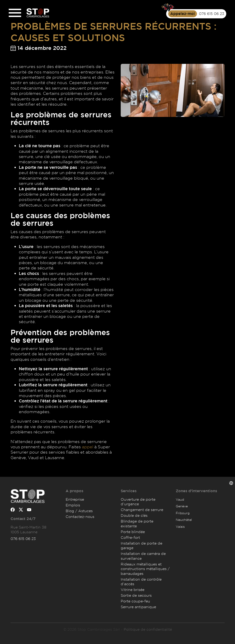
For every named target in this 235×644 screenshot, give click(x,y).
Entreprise (75, 499)
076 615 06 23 (23, 539)
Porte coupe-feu (135, 601)
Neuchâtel (184, 520)
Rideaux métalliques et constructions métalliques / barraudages (145, 569)
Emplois (73, 505)
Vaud (180, 499)
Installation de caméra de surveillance (143, 556)
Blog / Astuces (79, 511)
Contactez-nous (80, 517)
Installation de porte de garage (141, 545)
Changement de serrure (142, 510)
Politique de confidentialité (148, 629)
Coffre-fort (130, 537)
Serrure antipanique (138, 607)
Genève (182, 506)
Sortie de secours (136, 595)
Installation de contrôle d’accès (141, 582)
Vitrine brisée (133, 590)
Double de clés (134, 515)
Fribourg (183, 513)
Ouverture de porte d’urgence (138, 502)
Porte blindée (133, 532)
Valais (180, 527)
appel (88, 447)
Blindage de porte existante (137, 523)
